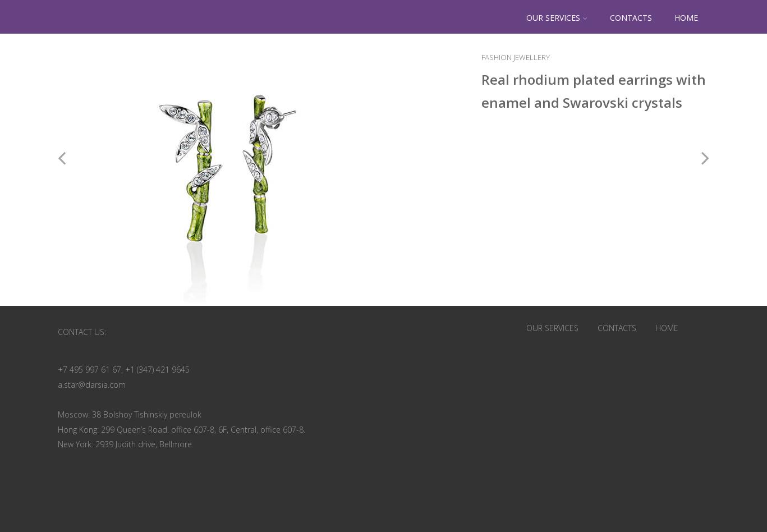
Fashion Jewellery (516, 57)
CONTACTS (631, 18)
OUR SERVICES (557, 18)
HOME (686, 18)
